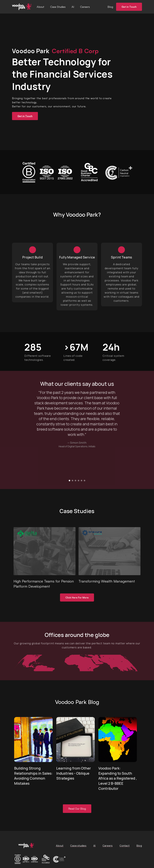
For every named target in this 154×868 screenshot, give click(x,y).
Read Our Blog (77, 809)
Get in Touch (129, 7)
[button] (69, 481)
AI (73, 7)
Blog (110, 7)
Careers (85, 7)
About (40, 7)
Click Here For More (77, 598)
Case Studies (58, 7)
